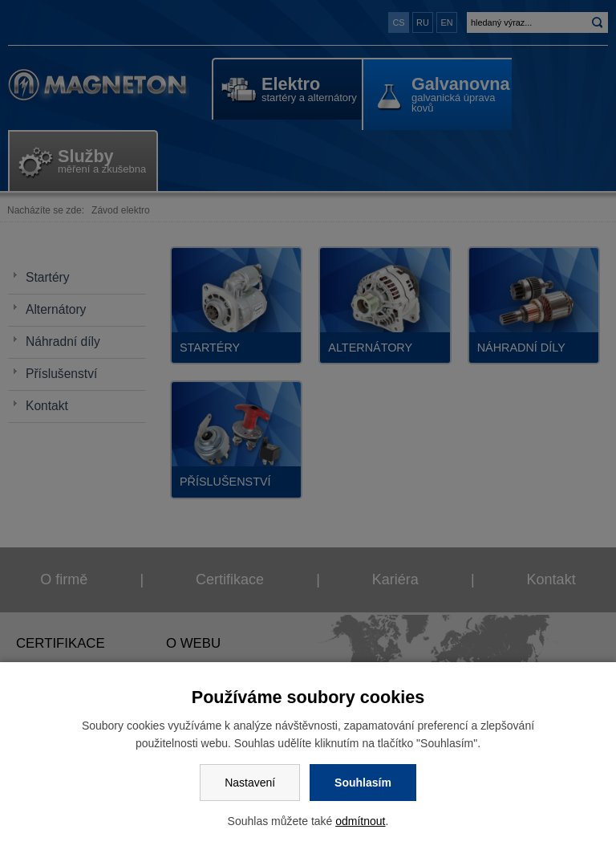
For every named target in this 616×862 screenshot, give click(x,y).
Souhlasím (363, 783)
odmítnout (360, 821)
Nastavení (250, 783)
